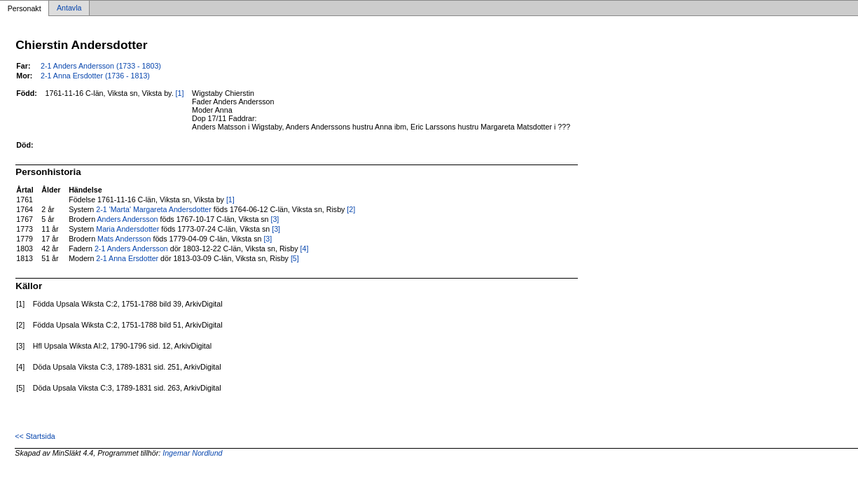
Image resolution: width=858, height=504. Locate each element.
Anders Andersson (127, 219)
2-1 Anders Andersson (131, 248)
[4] (305, 248)
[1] (180, 93)
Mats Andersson (124, 239)
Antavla (69, 8)
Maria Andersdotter (127, 229)
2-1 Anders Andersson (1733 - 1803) (101, 66)
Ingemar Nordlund (192, 453)
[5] (295, 258)
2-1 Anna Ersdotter (127, 258)
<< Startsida (35, 436)
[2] (351, 209)
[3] (275, 219)
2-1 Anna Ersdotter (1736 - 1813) (95, 76)
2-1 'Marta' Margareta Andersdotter (154, 209)
